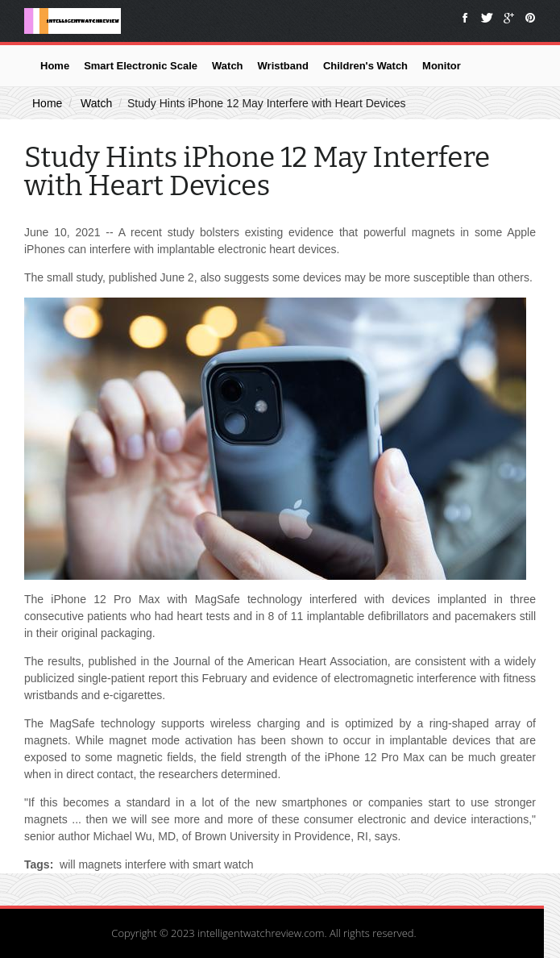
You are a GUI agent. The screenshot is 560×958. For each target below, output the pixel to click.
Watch (228, 66)
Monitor (442, 66)
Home (55, 66)
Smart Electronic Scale (141, 66)
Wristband (283, 66)
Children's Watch (365, 66)
